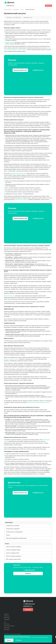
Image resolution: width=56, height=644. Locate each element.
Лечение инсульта (10, 42)
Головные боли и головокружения (14, 532)
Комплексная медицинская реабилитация (16, 538)
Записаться (48, 6)
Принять (9, 640)
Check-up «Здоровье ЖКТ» (13, 553)
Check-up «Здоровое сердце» (13, 550)
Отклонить (19, 640)
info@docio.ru (28, 606)
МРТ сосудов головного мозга (13, 559)
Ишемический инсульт (9, 296)
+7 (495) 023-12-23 (10, 6)
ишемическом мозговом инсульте (18, 173)
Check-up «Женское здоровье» (14, 547)
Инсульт (8, 535)
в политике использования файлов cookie (40, 637)
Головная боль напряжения (13, 529)
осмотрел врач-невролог (21, 200)
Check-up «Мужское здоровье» (14, 556)
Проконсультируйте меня (20, 70)
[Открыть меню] (51, 3)
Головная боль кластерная (13, 526)
